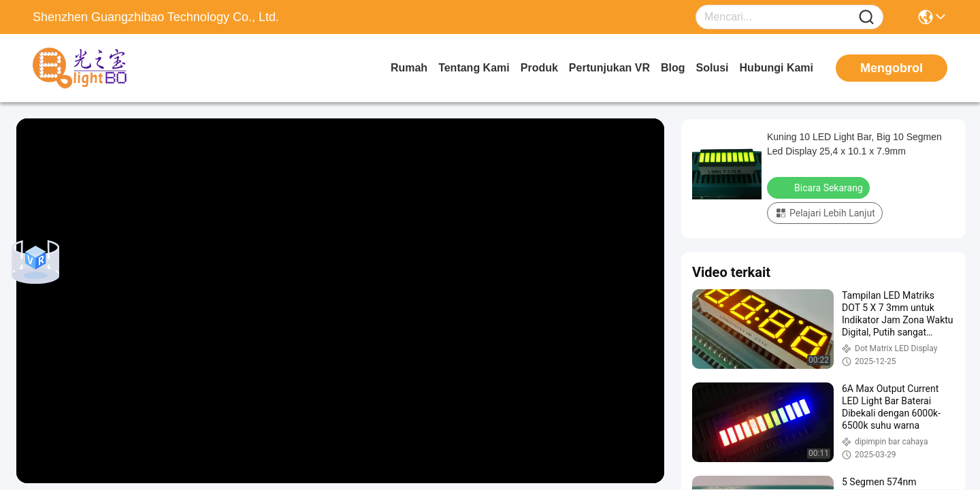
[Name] (866, 17)
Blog (673, 68)
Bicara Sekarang (820, 187)
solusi (713, 68)
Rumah (409, 68)
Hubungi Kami (777, 68)
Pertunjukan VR (609, 68)
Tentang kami (474, 68)
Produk (539, 68)
